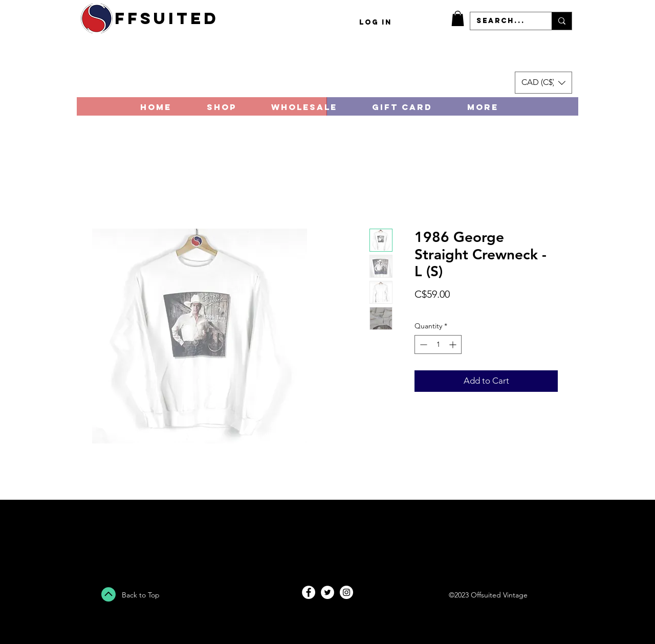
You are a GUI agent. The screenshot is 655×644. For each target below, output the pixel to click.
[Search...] (503, 21)
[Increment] (454, 345)
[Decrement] (422, 345)
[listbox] (543, 83)
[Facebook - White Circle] (309, 592)
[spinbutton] (438, 345)
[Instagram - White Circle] (346, 592)
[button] (458, 18)
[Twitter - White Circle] (327, 592)
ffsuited (167, 18)
